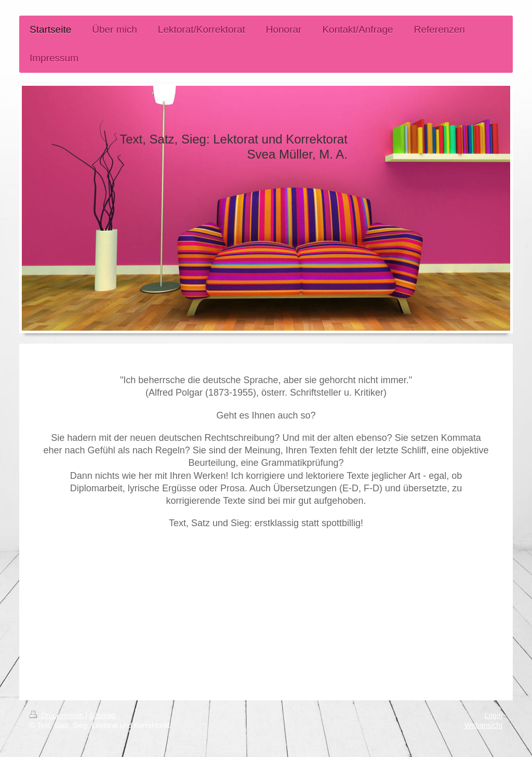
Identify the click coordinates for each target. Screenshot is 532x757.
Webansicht (483, 725)
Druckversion (57, 715)
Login (494, 715)
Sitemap (103, 715)
